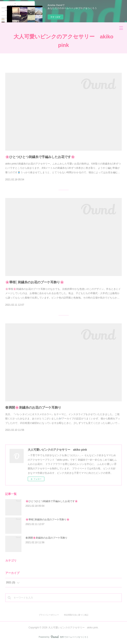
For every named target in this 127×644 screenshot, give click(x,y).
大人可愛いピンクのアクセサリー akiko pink (64, 41)
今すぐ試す (55, 17)
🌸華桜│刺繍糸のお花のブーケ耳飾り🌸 (35, 282)
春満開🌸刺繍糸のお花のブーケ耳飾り (33, 408)
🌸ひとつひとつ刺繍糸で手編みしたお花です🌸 (40, 157)
